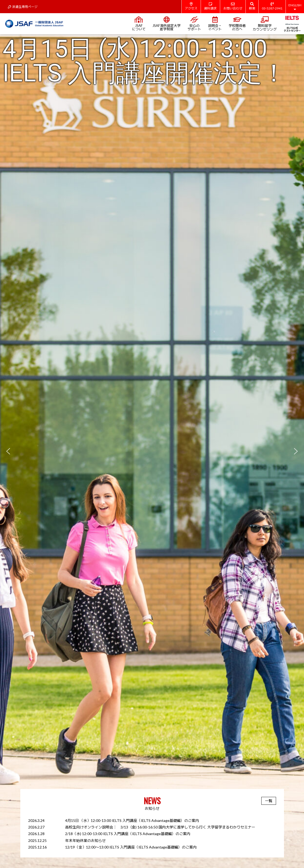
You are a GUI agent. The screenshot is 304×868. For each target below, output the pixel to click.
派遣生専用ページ (23, 7)
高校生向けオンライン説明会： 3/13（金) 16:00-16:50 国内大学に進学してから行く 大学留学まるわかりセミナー (160, 827)
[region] (152, 451)
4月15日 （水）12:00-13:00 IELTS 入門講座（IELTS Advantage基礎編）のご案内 (132, 820)
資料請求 (210, 6)
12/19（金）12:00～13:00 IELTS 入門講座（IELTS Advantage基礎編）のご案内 (131, 847)
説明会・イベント (215, 24)
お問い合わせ (233, 6)
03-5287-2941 (272, 6)
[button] (152, 451)
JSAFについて (139, 24)
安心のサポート (194, 24)
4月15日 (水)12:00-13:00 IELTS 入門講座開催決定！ (144, 61)
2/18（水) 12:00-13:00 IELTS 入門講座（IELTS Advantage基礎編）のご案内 (128, 834)
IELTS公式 (292, 24)
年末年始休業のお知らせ (85, 840)
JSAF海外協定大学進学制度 (167, 24)
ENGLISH (295, 7)
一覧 (269, 801)
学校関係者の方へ (237, 24)
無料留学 (265, 24)
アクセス (191, 6)
